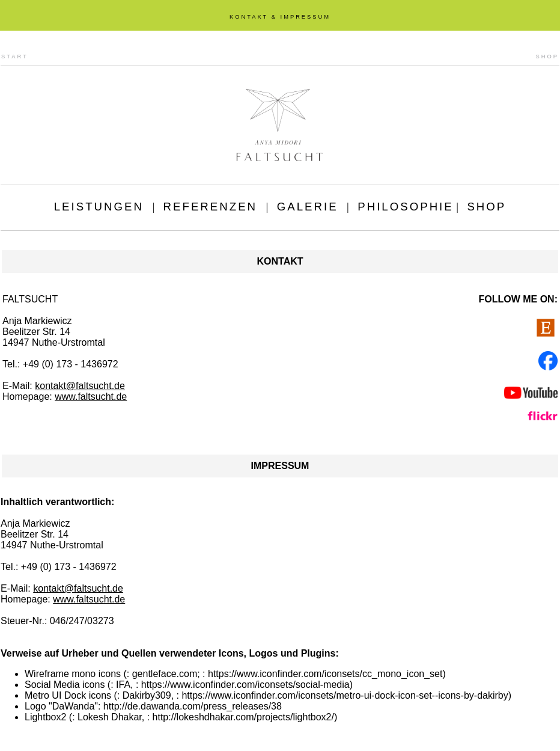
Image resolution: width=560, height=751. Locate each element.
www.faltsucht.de (91, 397)
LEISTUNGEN (99, 207)
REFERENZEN (210, 207)
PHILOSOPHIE (406, 207)
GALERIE (308, 207)
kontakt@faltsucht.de (80, 386)
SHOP (547, 57)
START (15, 57)
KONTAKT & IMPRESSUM (280, 17)
